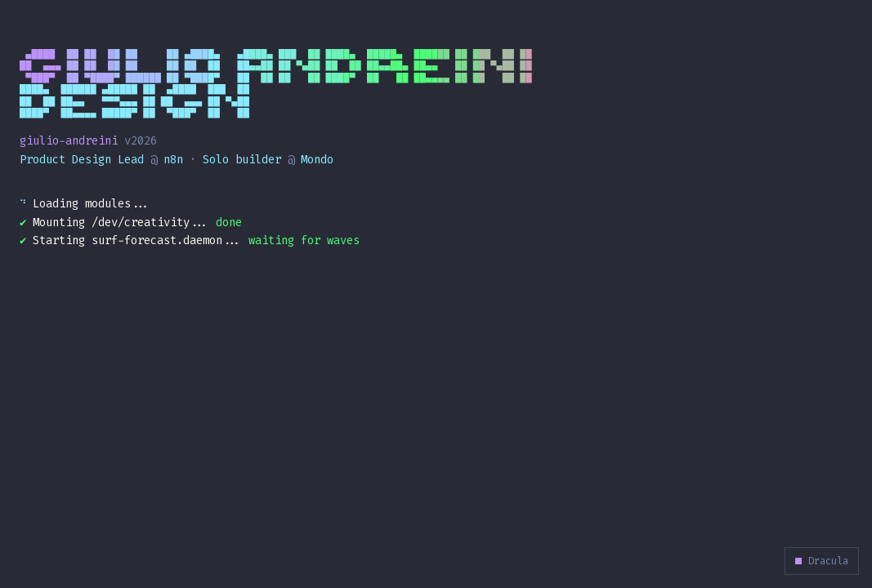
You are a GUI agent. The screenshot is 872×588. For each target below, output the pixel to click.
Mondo (317, 160)
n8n (173, 160)
